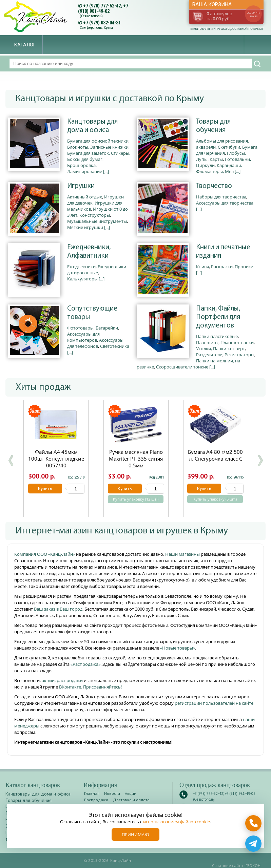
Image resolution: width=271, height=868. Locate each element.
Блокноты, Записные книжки (98, 147)
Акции (131, 793)
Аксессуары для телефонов (95, 343)
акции (48, 680)
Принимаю (135, 834)
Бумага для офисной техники (98, 141)
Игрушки (81, 186)
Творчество (214, 186)
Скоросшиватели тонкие (182, 367)
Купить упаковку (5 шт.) (215, 499)
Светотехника (115, 346)
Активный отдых (85, 197)
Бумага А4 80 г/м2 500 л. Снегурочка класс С (216, 455)
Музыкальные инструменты (97, 221)
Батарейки (107, 328)
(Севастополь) (91, 16)
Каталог (25, 45)
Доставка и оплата (131, 800)
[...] (106, 171)
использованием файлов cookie (177, 822)
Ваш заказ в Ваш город (58, 609)
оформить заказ (253, 14)
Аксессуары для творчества (225, 203)
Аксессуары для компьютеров (83, 337)
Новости (112, 793)
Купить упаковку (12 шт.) (136, 499)
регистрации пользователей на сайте (214, 703)
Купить (45, 489)
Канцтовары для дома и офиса (92, 126)
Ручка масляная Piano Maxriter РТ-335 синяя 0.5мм (136, 459)
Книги (202, 267)
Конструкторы (95, 215)
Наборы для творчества (221, 197)
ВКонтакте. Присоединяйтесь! (90, 687)
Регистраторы (239, 355)
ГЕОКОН (253, 865)
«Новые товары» (178, 648)
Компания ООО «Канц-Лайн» (45, 554)
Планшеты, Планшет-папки (225, 342)
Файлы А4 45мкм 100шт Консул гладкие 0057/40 (56, 459)
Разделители (209, 355)
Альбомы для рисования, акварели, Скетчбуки (222, 144)
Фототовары (80, 328)
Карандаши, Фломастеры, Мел (219, 168)
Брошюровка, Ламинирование (85, 168)
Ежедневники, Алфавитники (89, 252)
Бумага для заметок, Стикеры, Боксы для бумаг (99, 156)
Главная (92, 793)
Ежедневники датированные (97, 270)
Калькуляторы (82, 279)
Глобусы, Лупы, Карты (221, 156)
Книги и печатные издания (223, 252)
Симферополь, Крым (96, 28)
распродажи (70, 680)
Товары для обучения (213, 126)
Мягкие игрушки (85, 227)
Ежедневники (81, 267)
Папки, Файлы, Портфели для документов (218, 317)
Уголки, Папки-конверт (220, 348)
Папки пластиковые (217, 336)
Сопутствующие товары (92, 313)
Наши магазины (183, 554)
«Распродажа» (85, 664)
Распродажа (96, 800)
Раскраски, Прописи (232, 267)
